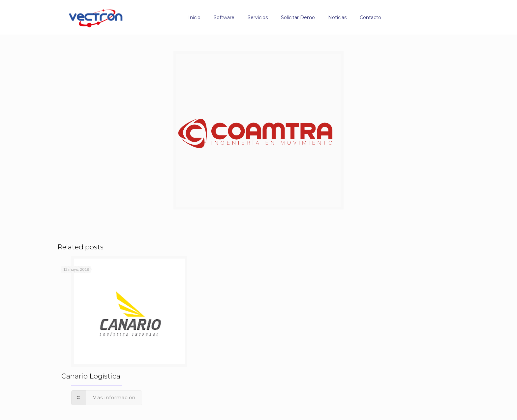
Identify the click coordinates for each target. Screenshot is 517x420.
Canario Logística (91, 376)
